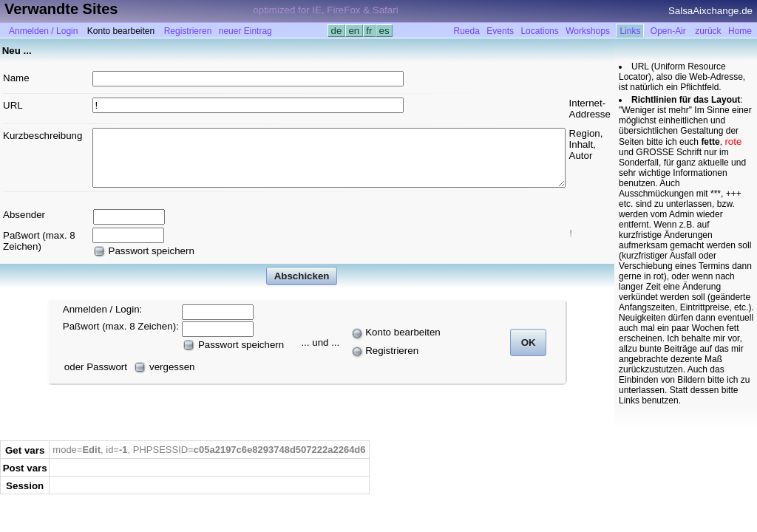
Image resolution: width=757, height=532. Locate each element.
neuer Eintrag (245, 31)
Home (740, 31)
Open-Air (668, 31)
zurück (708, 31)
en (354, 31)
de (336, 31)
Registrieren (188, 31)
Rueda (467, 31)
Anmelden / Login (43, 31)
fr (370, 31)
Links (630, 31)
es (384, 31)
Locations (539, 31)
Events (500, 31)
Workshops (588, 31)
